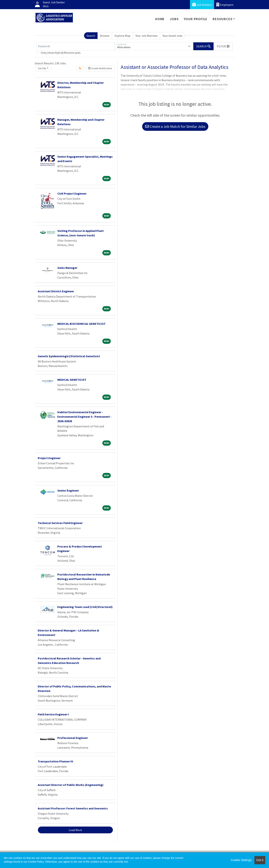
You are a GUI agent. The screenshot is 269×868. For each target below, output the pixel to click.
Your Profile (196, 19)
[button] (223, 46)
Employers (225, 5)
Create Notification (100, 68)
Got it (260, 860)
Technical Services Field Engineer (60, 523)
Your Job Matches (147, 36)
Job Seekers (202, 5)
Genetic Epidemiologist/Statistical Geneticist (69, 356)
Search (91, 36)
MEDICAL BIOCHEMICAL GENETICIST (81, 324)
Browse (105, 36)
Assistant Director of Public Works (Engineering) (71, 785)
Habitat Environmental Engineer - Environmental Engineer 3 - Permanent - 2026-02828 (84, 417)
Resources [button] (222, 19)
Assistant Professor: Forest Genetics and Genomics (73, 808)
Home (160, 19)
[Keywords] (75, 46)
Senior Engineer (68, 490)
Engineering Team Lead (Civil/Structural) (85, 607)
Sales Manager (67, 268)
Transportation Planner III (55, 761)
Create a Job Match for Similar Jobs (175, 126)
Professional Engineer (73, 738)
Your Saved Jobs (173, 36)
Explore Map (122, 36)
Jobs (174, 19)
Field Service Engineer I (53, 714)
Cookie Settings (241, 860)
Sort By (42, 68)
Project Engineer (49, 458)
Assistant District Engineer (56, 291)
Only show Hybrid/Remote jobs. (61, 53)
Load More (75, 830)
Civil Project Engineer (72, 193)
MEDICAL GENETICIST (72, 380)
